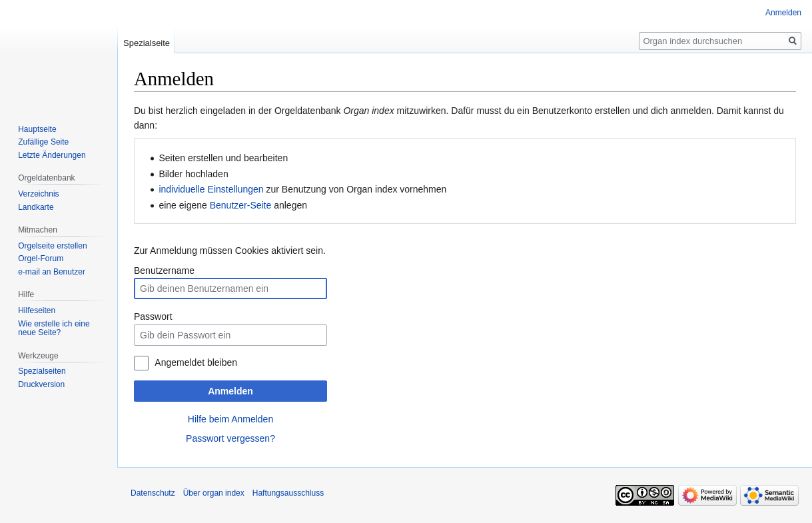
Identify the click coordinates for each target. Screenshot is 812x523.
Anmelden (230, 391)
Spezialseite (147, 43)
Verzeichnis (38, 194)
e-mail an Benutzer (52, 272)
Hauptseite (37, 129)
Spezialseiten (42, 371)
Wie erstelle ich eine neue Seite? (54, 328)
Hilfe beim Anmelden (230, 419)
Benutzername (164, 270)
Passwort (153, 316)
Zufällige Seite (43, 142)
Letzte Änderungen (52, 155)
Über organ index (214, 493)
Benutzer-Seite (241, 205)
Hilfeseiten (37, 310)
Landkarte (36, 207)
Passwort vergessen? (230, 438)
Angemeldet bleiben (196, 362)
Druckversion (41, 384)
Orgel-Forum (41, 259)
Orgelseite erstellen (52, 246)
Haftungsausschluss (288, 493)
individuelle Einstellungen (211, 189)
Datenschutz (153, 493)
